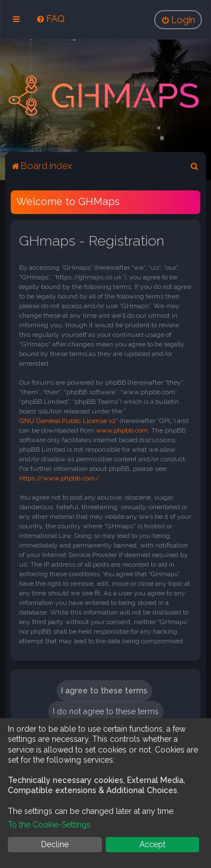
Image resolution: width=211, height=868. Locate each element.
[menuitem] (50, 19)
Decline (55, 844)
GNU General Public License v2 (68, 421)
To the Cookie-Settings (49, 825)
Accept (152, 844)
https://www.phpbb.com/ (59, 478)
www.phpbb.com (122, 430)
